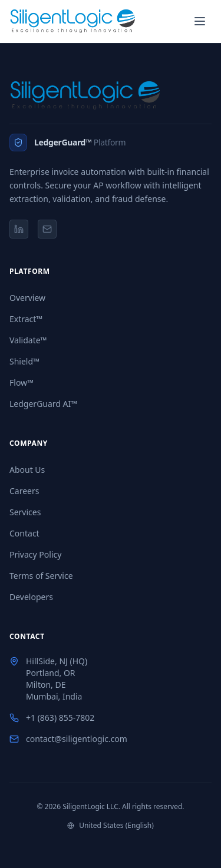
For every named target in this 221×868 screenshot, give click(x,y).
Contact (24, 533)
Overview (27, 298)
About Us (27, 470)
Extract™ (26, 319)
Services (25, 512)
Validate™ (28, 340)
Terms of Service (41, 576)
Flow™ (22, 382)
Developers (31, 597)
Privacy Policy (35, 554)
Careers (24, 491)
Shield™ (24, 361)
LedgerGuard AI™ (43, 404)
